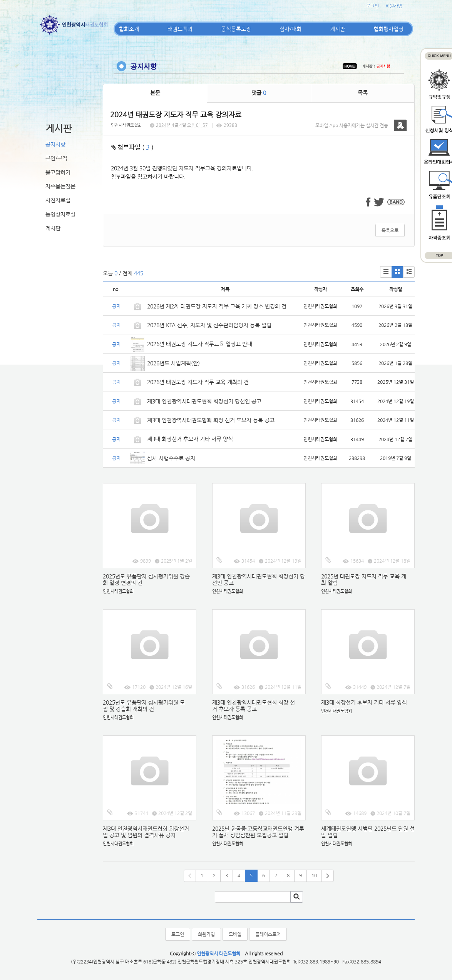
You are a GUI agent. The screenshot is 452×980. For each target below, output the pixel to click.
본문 (155, 93)
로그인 (372, 6)
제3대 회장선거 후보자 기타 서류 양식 (190, 439)
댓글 (259, 93)
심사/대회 (290, 29)
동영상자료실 (60, 214)
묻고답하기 (58, 172)
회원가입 (394, 6)
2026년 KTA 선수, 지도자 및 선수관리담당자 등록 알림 (209, 325)
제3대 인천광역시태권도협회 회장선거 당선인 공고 (204, 401)
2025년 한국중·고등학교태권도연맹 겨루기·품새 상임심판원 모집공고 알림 (258, 832)
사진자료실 (58, 200)
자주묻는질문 (60, 186)
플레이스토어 (268, 934)
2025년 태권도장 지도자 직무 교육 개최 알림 (364, 579)
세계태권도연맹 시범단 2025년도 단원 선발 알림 (368, 832)
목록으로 (390, 230)
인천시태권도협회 (126, 125)
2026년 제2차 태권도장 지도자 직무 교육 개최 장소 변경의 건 (218, 306)
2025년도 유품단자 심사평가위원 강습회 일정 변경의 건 (146, 579)
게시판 (337, 29)
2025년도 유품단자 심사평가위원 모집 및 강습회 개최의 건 (144, 706)
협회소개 (129, 29)
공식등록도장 (236, 29)
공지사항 (55, 144)
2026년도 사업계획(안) (173, 363)
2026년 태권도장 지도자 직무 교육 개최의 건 (198, 382)
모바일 (235, 934)
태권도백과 (180, 29)
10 (314, 875)
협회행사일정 (388, 29)
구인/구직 (56, 158)
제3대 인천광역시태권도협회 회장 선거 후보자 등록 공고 (211, 420)
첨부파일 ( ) (132, 147)
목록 (363, 93)
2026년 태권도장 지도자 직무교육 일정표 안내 (200, 344)
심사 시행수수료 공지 (171, 458)
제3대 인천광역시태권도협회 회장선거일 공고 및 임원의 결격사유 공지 (146, 832)
